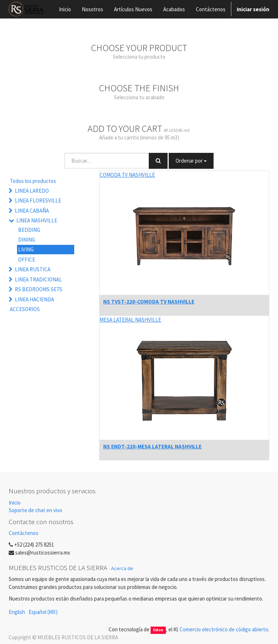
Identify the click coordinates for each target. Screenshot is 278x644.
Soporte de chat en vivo (35, 510)
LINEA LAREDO (32, 191)
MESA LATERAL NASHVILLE (130, 320)
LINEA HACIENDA (34, 299)
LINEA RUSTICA (33, 269)
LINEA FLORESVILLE (38, 200)
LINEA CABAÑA (32, 211)
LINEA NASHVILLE (37, 220)
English (17, 612)
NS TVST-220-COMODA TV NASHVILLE (149, 302)
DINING (27, 240)
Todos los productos (33, 181)
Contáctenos (24, 533)
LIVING (26, 249)
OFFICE (27, 260)
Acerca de (122, 568)
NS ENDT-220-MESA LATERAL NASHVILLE (152, 446)
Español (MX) (43, 612)
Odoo (158, 630)
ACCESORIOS (25, 309)
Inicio (15, 503)
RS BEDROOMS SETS (39, 289)
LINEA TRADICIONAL (38, 279)
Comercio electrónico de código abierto (224, 629)
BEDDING (29, 230)
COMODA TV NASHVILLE (127, 175)
